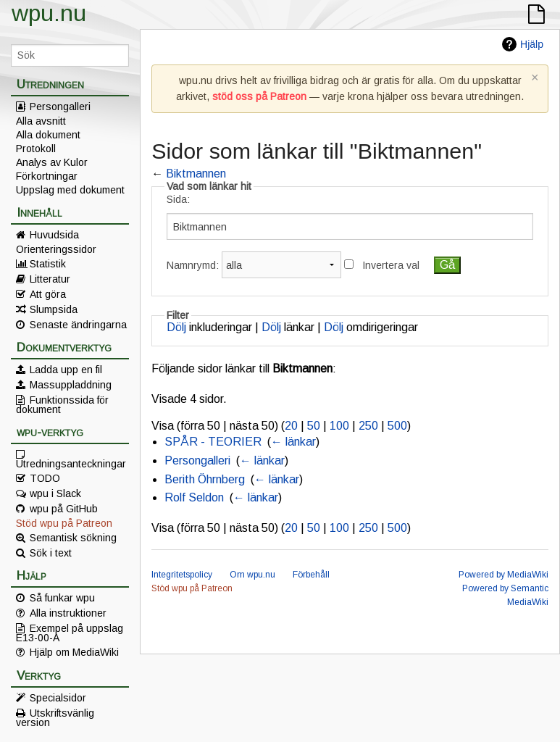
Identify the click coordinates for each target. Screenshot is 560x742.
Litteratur (50, 279)
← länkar (293, 442)
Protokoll (36, 149)
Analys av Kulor (52, 162)
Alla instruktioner (68, 613)
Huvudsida (54, 235)
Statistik (48, 264)
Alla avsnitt (41, 121)
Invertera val (391, 265)
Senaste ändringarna (78, 325)
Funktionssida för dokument (62, 404)
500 (397, 426)
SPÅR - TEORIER (213, 442)
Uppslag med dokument (70, 190)
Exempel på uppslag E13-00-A (70, 633)
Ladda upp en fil (66, 370)
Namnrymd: (193, 265)
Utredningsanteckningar (71, 463)
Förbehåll (311, 575)
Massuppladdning (71, 385)
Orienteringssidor (56, 249)
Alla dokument (48, 135)
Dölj (176, 327)
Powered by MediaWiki (503, 575)
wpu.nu (49, 13)
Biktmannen (196, 174)
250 (368, 426)
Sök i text (51, 553)
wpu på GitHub (64, 509)
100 (339, 426)
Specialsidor (58, 698)
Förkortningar (47, 176)
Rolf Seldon (194, 497)
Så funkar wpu (62, 598)
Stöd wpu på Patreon (64, 523)
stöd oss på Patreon (259, 96)
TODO (45, 478)
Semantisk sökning (73, 538)
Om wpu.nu (252, 575)
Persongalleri (60, 107)
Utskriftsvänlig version (55, 717)
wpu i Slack (55, 493)
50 (314, 426)
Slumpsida (54, 309)
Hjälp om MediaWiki (74, 652)
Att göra (48, 294)
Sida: (178, 199)
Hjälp (532, 44)
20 (291, 426)
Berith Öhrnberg (205, 479)
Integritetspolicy (182, 575)
